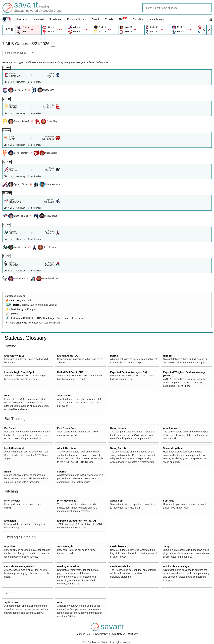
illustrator (22, 19)
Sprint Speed (12, 602)
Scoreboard (55, 19)
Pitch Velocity (12, 501)
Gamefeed (38, 19)
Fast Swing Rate (66, 428)
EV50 (7, 396)
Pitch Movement (66, 501)
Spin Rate (169, 501)
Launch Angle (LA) (68, 356)
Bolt (60, 602)
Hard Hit (16, 300)
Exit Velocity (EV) (14, 356)
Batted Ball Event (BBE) (71, 372)
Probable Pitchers (77, 19)
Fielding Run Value (68, 566)
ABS (123, 19)
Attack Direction (66, 448)
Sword (15, 314)
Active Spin (117, 501)
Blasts (8, 472)
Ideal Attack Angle (15, 448)
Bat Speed (10, 428)
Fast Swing (17, 309)
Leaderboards (156, 19)
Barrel (17, 305)
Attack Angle (170, 428)
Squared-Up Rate (173, 448)
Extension (10, 521)
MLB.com (133, 634)
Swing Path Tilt (119, 448)
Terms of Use (83, 634)
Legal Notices (118, 634)
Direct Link (9, 82)
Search (96, 19)
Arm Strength (65, 546)
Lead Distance (118, 546)
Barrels (114, 356)
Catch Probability (120, 566)
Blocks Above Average (176, 566)
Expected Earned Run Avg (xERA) (76, 521)
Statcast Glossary (26, 338)
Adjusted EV (64, 396)
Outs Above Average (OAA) (20, 566)
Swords (62, 472)
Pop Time (10, 546)
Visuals (109, 19)
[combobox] (177, 8)
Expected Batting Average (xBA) (129, 372)
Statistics (138, 19)
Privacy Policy (101, 634)
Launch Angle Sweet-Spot (19, 372)
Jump (166, 546)
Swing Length (118, 428)
